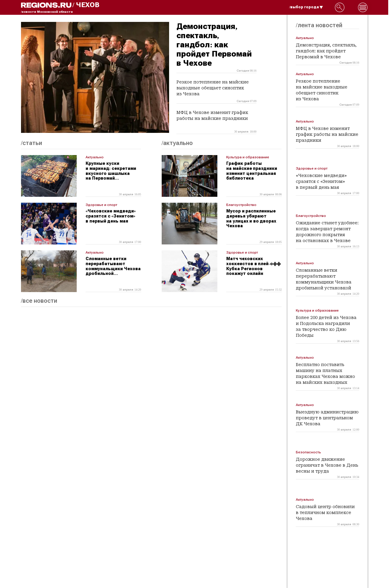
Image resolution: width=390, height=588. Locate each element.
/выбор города (306, 7)
